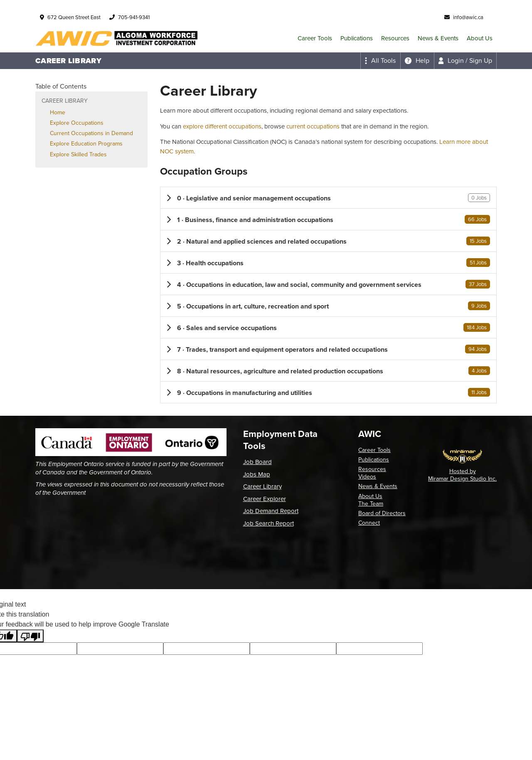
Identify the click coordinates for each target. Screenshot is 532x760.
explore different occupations (222, 126)
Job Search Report (268, 523)
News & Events (438, 38)
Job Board (257, 462)
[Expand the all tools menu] (380, 61)
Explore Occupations (77, 123)
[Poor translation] (30, 636)
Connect (369, 523)
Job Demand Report (271, 511)
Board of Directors (382, 513)
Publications (357, 38)
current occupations (313, 126)
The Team (371, 504)
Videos (367, 477)
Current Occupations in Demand (91, 133)
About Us (480, 38)
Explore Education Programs (86, 144)
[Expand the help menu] (417, 61)
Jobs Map (257, 474)
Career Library (262, 486)
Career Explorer (265, 499)
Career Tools (315, 38)
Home (58, 112)
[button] (328, 198)
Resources (395, 38)
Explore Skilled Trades (78, 154)
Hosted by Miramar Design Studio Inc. (462, 475)
